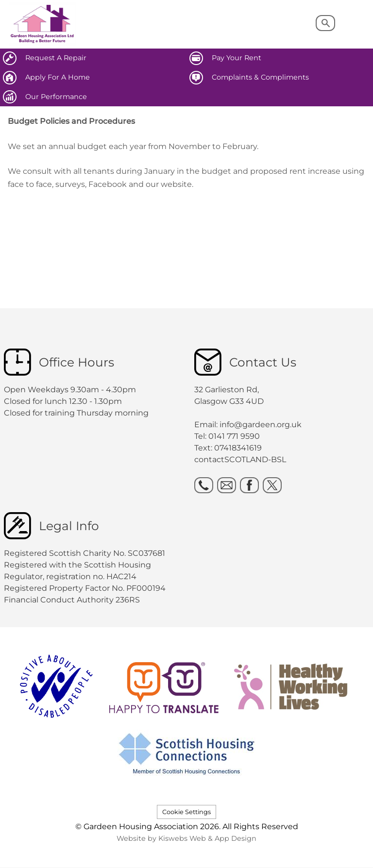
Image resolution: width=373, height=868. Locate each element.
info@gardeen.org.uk (261, 425)
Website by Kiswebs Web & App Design (186, 838)
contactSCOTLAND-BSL (240, 459)
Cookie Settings (186, 812)
